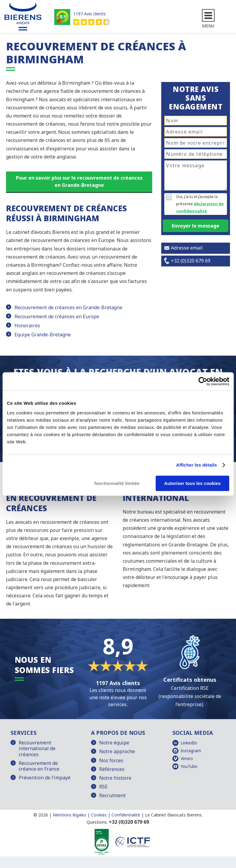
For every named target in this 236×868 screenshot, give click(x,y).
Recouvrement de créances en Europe (57, 316)
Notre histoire (115, 778)
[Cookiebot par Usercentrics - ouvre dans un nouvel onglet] (203, 381)
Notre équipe (114, 743)
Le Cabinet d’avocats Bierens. (174, 815)
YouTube (189, 766)
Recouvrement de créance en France (39, 766)
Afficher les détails (196, 465)
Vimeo (187, 758)
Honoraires (27, 325)
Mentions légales (69, 815)
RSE (103, 787)
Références (112, 769)
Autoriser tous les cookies (193, 483)
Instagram (191, 751)
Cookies (99, 815)
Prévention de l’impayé (45, 778)
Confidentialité (126, 815)
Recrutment (112, 795)
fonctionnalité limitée (117, 483)
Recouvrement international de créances (37, 748)
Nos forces (111, 760)
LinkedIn (189, 743)
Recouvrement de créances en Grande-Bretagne (68, 307)
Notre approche (117, 751)
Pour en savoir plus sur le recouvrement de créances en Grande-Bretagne (79, 181)
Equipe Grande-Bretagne (43, 335)
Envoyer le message (196, 226)
